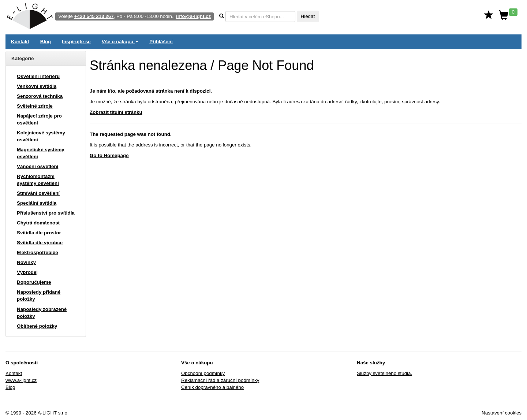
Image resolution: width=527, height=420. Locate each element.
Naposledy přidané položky (39, 296)
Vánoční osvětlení (38, 166)
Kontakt (20, 42)
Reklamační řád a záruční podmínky (220, 380)
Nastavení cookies (502, 413)
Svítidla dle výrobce (40, 243)
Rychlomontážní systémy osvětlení (38, 180)
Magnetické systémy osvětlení (41, 153)
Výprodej (27, 272)
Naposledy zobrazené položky (42, 313)
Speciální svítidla (37, 203)
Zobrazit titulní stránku (116, 112)
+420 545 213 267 (94, 16)
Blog (46, 42)
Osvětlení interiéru (38, 76)
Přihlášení (161, 42)
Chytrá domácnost (38, 223)
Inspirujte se (76, 42)
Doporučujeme (34, 282)
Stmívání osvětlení (38, 193)
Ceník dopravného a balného (212, 387)
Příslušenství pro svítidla (46, 213)
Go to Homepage (109, 155)
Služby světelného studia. (384, 373)
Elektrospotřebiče (38, 252)
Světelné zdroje (35, 106)
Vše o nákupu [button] (120, 42)
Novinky (26, 262)
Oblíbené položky (37, 326)
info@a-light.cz (193, 16)
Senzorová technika (40, 96)
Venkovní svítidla (37, 86)
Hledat (308, 16)
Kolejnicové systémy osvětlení (41, 136)
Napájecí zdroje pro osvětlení (39, 119)
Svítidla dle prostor (39, 233)
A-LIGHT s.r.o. (53, 413)
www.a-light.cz (21, 380)
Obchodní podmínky (203, 373)
